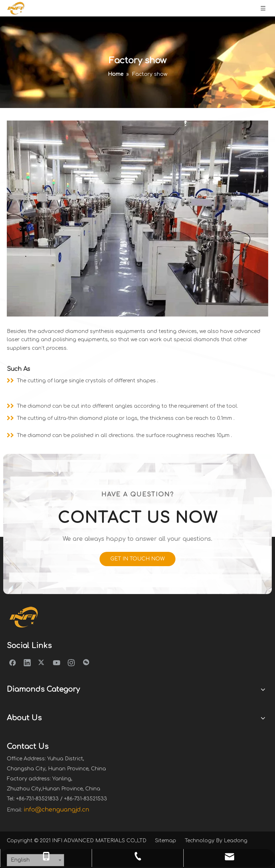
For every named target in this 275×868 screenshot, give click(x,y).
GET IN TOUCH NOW (137, 559)
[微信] (86, 662)
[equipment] (137, 219)
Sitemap (166, 841)
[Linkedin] (27, 662)
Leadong (236, 841)
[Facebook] (13, 662)
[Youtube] (57, 662)
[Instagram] (71, 662)
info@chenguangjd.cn (56, 810)
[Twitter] (42, 662)
